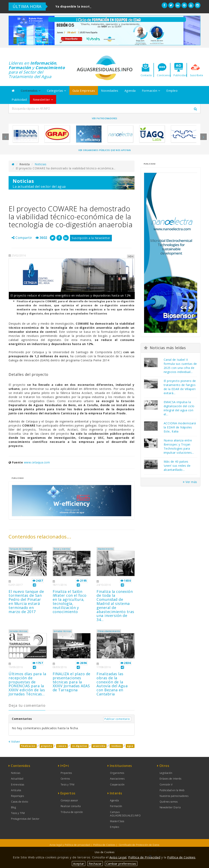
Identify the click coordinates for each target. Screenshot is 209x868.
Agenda (130, 90)
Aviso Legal (118, 857)
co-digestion (80, 746)
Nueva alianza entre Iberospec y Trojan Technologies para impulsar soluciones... (179, 446)
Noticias (41, 164)
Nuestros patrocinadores (174, 796)
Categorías (57, 90)
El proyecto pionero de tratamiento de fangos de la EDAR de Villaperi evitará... (180, 387)
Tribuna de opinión (72, 812)
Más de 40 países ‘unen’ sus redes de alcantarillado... (177, 466)
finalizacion (28, 746)
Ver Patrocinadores (104, 118)
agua (130, 746)
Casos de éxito (19, 802)
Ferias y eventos (62, 549)
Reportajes (17, 796)
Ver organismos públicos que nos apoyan (104, 150)
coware (62, 746)
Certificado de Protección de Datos (139, 845)
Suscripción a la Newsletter (91, 238)
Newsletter (43, 99)
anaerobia (99, 746)
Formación (151, 90)
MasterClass (117, 821)
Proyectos (66, 773)
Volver (14, 742)
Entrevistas (18, 785)
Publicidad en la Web (172, 790)
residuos (116, 746)
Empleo (172, 90)
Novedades (110, 90)
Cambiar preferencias (121, 864)
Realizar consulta (71, 806)
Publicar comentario (117, 719)
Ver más (190, 482)
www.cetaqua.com (37, 462)
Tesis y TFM (18, 813)
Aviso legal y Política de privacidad (70, 845)
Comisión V (166, 785)
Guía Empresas (84, 90)
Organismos (117, 773)
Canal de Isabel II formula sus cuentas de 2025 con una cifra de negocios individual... (180, 366)
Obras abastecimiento (109, 631)
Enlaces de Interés (171, 779)
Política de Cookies (104, 845)
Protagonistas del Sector (25, 819)
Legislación (166, 773)
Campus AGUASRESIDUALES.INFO (125, 814)
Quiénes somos (169, 802)
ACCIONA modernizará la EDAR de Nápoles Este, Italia (180, 427)
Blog (13, 807)
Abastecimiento (105, 549)
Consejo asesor (69, 800)
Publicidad (19, 99)
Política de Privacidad (144, 857)
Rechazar (95, 864)
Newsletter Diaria (170, 807)
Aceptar (79, 864)
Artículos (16, 790)
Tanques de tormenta (21, 549)
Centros (65, 779)
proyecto (46, 746)
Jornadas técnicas (18, 631)
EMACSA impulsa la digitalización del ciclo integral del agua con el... (179, 408)
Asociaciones (117, 779)
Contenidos (31, 90)
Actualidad (17, 779)
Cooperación (117, 785)
